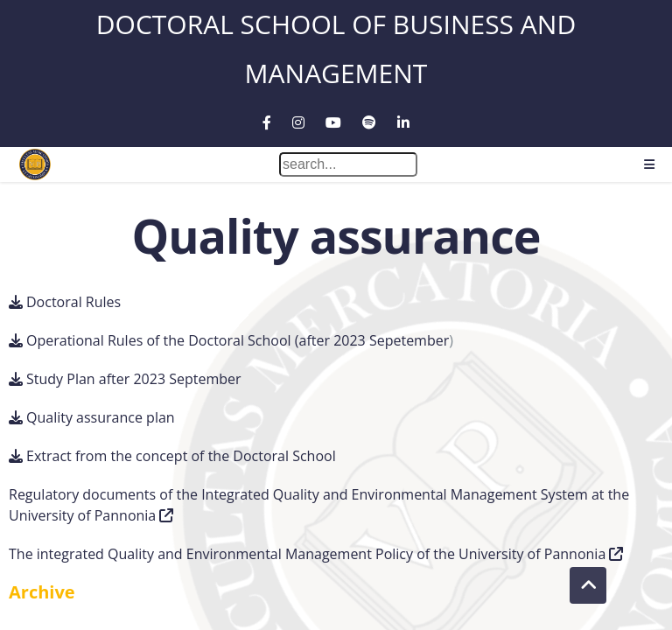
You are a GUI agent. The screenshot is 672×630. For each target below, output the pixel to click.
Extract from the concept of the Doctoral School (181, 456)
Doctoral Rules (73, 302)
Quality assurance (336, 236)
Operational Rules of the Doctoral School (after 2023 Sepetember (238, 340)
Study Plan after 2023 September (134, 379)
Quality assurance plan (101, 417)
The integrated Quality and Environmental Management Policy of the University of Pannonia (307, 554)
